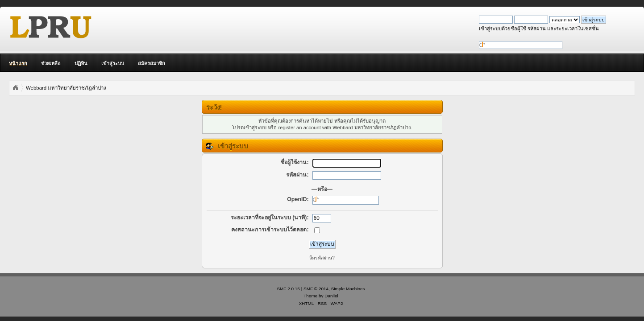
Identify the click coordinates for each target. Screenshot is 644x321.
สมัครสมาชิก (152, 63)
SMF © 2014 (316, 289)
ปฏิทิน (81, 63)
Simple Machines (348, 289)
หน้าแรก (18, 63)
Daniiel (331, 296)
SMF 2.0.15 (288, 289)
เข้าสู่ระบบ (113, 63)
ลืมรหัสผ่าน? (322, 258)
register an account (300, 128)
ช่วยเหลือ (51, 63)
